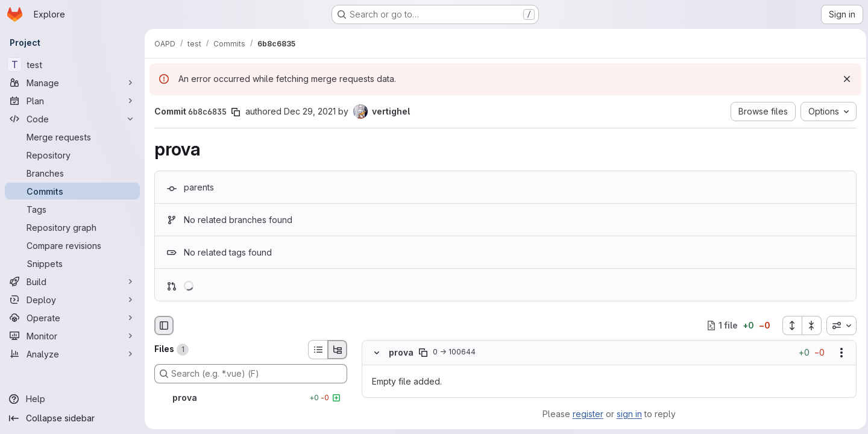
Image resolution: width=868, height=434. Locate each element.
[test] (72, 64)
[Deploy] (72, 300)
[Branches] (72, 173)
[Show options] (838, 353)
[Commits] (72, 191)
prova (401, 352)
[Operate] (72, 318)
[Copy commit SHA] (236, 112)
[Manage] (72, 83)
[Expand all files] (789, 325)
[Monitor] (72, 336)
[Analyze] (72, 354)
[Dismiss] (844, 79)
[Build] (72, 281)
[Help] (72, 399)
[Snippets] (72, 263)
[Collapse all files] (809, 325)
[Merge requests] (72, 137)
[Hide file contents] (377, 353)
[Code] (72, 119)
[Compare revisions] (72, 245)
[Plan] (72, 101)
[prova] (251, 398)
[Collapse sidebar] (72, 418)
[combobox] (838, 325)
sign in (628, 414)
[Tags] (72, 209)
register (587, 414)
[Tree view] (338, 350)
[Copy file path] (423, 353)
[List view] (318, 350)
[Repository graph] (72, 227)
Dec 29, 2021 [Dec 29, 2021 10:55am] (310, 111)
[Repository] (72, 155)
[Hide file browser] (164, 325)
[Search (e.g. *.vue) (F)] (251, 374)
